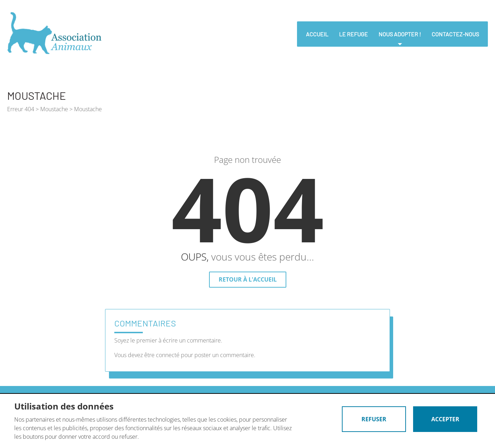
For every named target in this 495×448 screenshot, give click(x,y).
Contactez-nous (455, 34)
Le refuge (353, 34)
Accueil (317, 34)
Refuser (374, 419)
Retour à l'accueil (248, 279)
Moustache (54, 109)
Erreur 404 (21, 109)
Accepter (445, 419)
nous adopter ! (400, 34)
